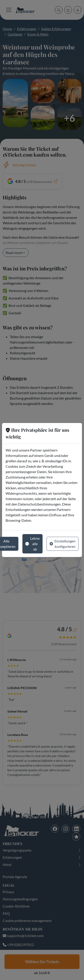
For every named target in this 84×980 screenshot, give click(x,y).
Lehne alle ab (32, 544)
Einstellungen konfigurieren (62, 544)
